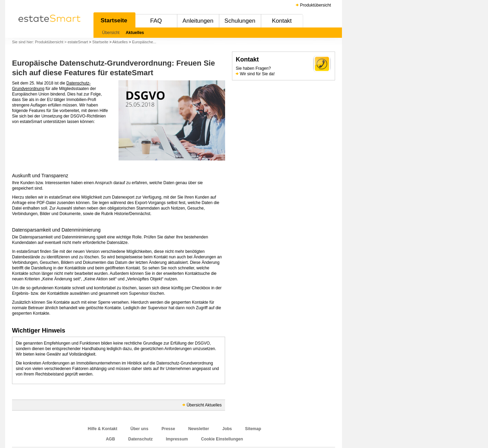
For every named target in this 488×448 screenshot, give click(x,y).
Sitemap (253, 429)
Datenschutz (140, 439)
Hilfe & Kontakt (102, 429)
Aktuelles (135, 33)
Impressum (177, 439)
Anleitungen (198, 21)
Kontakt (282, 21)
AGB (110, 439)
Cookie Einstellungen (222, 439)
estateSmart (78, 42)
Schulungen (240, 21)
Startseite (114, 20)
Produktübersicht (315, 5)
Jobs (227, 429)
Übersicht (111, 33)
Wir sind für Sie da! (257, 74)
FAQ (156, 21)
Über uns (140, 429)
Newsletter (199, 429)
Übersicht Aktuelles (204, 405)
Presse (168, 429)
